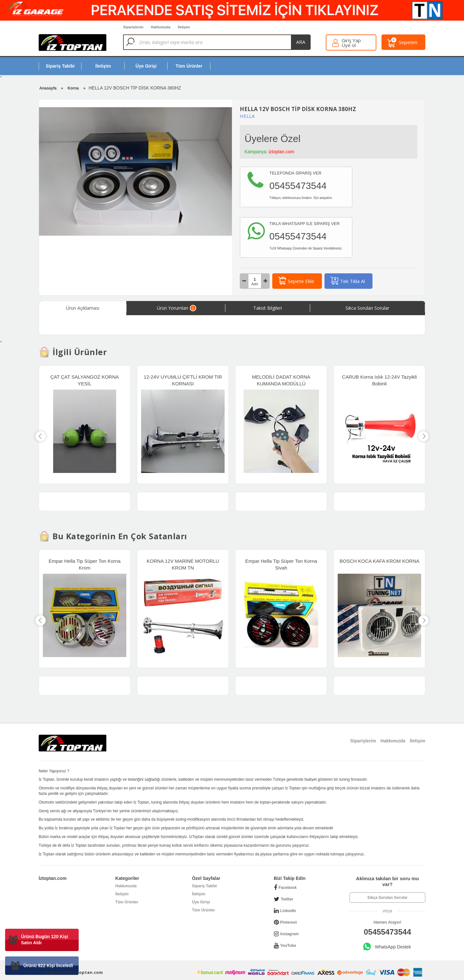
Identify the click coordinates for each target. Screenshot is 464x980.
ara (301, 42)
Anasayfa (48, 88)
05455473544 (387, 932)
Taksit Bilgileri (268, 308)
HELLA (247, 116)
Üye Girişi (201, 902)
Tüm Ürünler (127, 902)
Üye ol (349, 45)
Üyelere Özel (272, 139)
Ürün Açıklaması (83, 308)
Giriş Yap (351, 40)
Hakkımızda (126, 886)
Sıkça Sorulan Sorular (387, 898)
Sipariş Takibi (204, 886)
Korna (73, 88)
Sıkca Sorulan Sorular (367, 308)
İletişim (122, 894)
